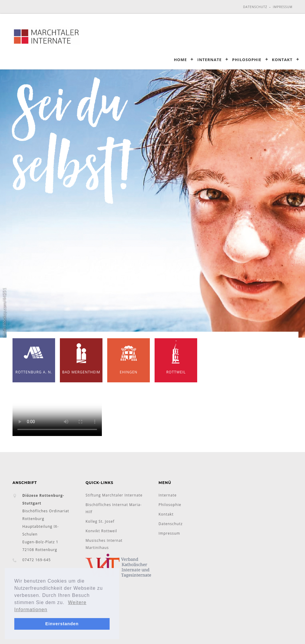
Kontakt (282, 59)
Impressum (283, 7)
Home (180, 59)
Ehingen (129, 356)
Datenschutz (255, 7)
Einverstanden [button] (62, 624)
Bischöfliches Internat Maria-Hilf (114, 508)
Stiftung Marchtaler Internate (114, 495)
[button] (67, 603)
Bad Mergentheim (81, 356)
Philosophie (247, 59)
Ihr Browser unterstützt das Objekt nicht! (57, 414)
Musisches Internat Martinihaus (104, 544)
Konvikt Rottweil (101, 531)
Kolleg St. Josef (100, 521)
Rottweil (176, 356)
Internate (210, 59)
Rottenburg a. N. (34, 356)
